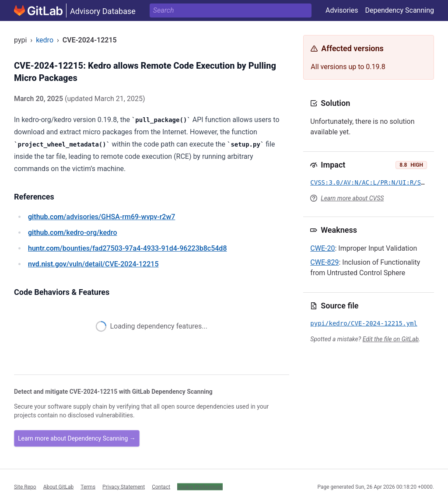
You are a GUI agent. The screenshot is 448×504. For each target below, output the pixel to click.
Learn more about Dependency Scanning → (77, 438)
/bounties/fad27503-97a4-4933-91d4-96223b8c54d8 (127, 248)
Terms (88, 486)
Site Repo (25, 486)
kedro (45, 40)
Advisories (342, 10)
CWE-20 (322, 248)
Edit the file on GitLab (391, 339)
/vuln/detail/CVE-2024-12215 (93, 264)
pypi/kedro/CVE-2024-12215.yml (364, 323)
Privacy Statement (124, 486)
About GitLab (59, 486)
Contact (161, 486)
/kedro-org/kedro (73, 233)
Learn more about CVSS (352, 198)
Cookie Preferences (200, 486)
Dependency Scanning (399, 10)
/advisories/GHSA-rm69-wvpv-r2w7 (101, 217)
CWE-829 (324, 262)
